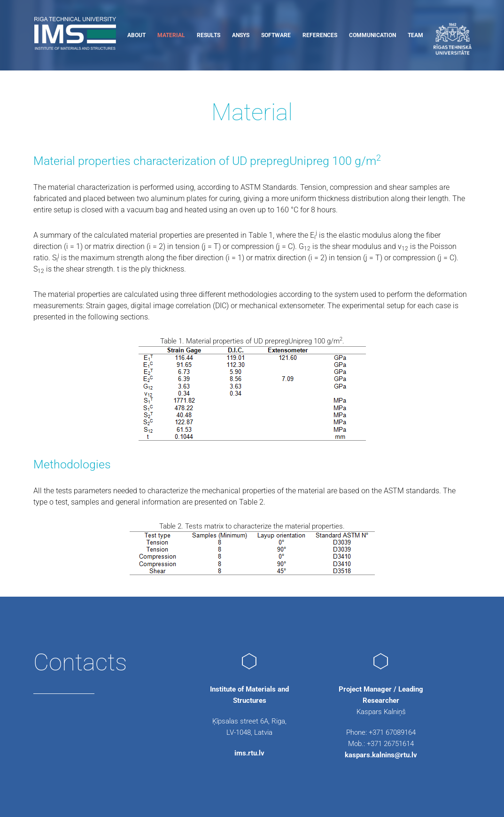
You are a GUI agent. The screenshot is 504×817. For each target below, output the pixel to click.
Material (171, 35)
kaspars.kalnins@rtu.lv (381, 755)
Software (276, 35)
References (320, 35)
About (136, 35)
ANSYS (241, 35)
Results (209, 35)
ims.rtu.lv (249, 753)
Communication (372, 35)
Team (415, 35)
